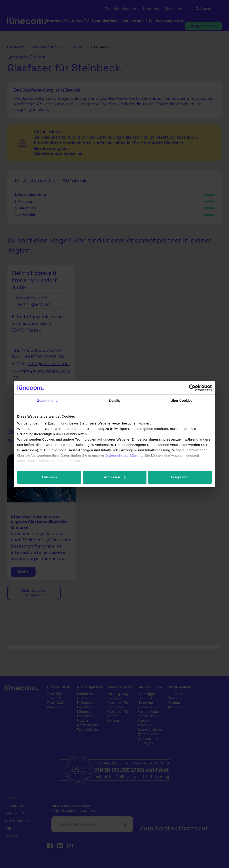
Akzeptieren (180, 477)
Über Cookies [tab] (182, 401)
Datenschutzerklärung (124, 455)
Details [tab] (114, 401)
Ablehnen (49, 477)
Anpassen (115, 477)
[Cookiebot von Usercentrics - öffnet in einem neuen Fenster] (192, 388)
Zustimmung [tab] (48, 401)
